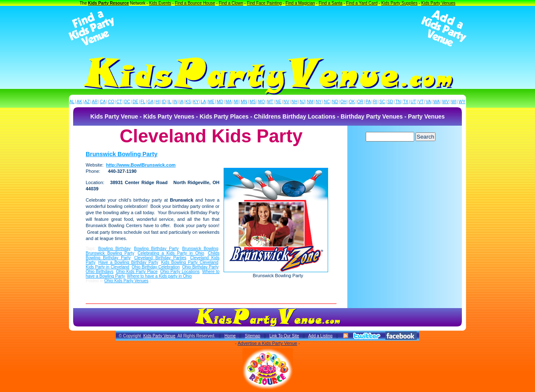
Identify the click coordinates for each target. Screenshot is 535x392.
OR (360, 102)
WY (462, 102)
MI (236, 102)
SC (382, 102)
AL (72, 102)
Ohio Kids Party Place (137, 272)
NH (294, 102)
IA (181, 102)
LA (204, 102)
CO (111, 102)
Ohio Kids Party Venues (126, 281)
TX (406, 102)
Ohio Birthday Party (200, 267)
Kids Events (160, 3)
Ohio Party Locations (180, 272)
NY (318, 102)
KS (188, 102)
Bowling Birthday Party (156, 249)
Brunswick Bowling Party (122, 154)
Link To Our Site (284, 336)
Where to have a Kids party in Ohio (159, 276)
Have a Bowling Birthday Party (128, 262)
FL (143, 102)
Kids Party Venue (159, 336)
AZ (87, 102)
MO (262, 102)
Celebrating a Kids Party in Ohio (171, 253)
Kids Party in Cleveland (107, 267)
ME (211, 102)
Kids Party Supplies (399, 3)
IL (170, 102)
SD (390, 102)
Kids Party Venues (438, 3)
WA (437, 102)
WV (446, 102)
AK (79, 102)
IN (175, 102)
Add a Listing (320, 336)
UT (413, 102)
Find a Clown (231, 3)
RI (375, 102)
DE (135, 102)
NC (327, 102)
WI (453, 102)
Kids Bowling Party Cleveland (190, 262)
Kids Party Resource (109, 3)
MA (229, 102)
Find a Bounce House (195, 3)
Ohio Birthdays (99, 272)
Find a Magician (300, 3)
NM (311, 102)
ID (164, 102)
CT (119, 102)
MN (244, 102)
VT (421, 102)
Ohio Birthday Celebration (156, 267)
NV (286, 102)
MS (253, 102)
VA (429, 102)
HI (158, 102)
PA (368, 102)
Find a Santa (330, 3)
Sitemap (253, 336)
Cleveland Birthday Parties (160, 258)
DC (127, 102)
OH (343, 102)
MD (220, 102)
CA (103, 102)
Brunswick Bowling (200, 249)
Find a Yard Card (362, 3)
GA (150, 102)
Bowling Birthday (114, 249)
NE (278, 102)
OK (352, 102)
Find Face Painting (264, 3)
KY (196, 102)
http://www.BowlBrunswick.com (141, 165)
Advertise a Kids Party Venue (267, 343)
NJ (302, 102)
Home (230, 336)
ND (335, 102)
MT (270, 102)
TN (398, 102)
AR (95, 102)
